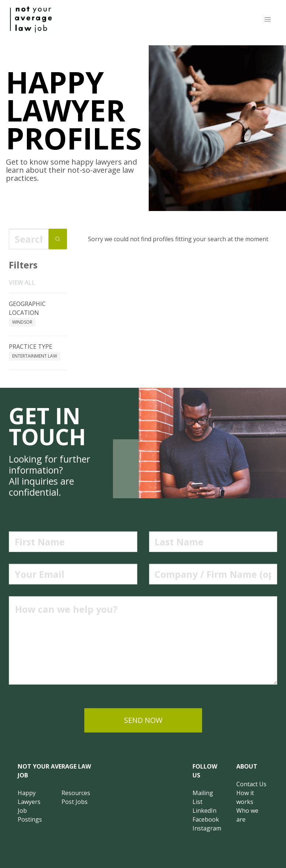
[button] (268, 20)
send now (143, 720)
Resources (76, 793)
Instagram (207, 828)
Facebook (206, 819)
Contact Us (251, 784)
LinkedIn (204, 811)
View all (22, 282)
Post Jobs (75, 802)
